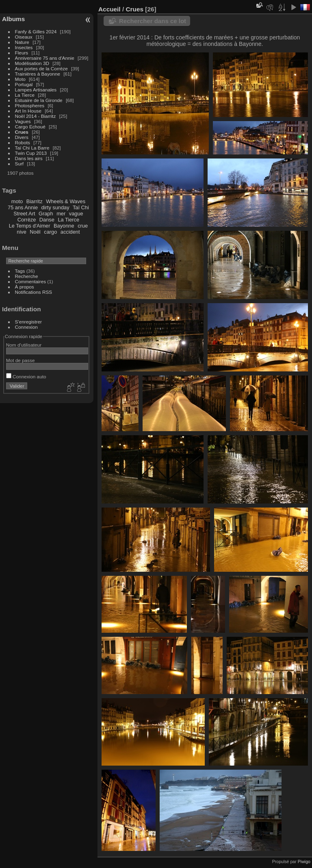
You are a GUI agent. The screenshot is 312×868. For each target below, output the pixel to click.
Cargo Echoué (30, 127)
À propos (25, 287)
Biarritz (35, 201)
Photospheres (30, 105)
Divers (22, 137)
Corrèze (27, 220)
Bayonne (64, 226)
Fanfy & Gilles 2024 (36, 31)
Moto (20, 79)
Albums (13, 19)
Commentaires (31, 281)
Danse (47, 220)
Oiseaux (24, 37)
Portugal (24, 84)
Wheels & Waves (66, 201)
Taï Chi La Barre (32, 148)
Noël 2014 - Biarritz (36, 116)
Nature (22, 42)
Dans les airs (29, 158)
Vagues (23, 121)
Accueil (109, 9)
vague (76, 214)
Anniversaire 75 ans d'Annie (45, 58)
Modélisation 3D (32, 63)
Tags (20, 271)
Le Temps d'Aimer (30, 226)
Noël (35, 232)
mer (61, 214)
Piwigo (304, 861)
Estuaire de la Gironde (39, 100)
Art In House (28, 111)
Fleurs (22, 53)
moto (17, 201)
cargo (50, 232)
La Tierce (25, 95)
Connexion (26, 327)
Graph (46, 214)
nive (21, 232)
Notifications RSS (34, 292)
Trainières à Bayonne (38, 74)
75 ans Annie (23, 207)
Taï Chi (81, 207)
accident (70, 232)
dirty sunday (55, 207)
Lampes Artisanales (36, 90)
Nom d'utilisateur (24, 345)
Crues (22, 132)
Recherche (27, 276)
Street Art (24, 214)
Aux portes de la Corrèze (41, 68)
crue (83, 226)
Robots (23, 142)
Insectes (24, 47)
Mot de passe (21, 360)
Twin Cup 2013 (31, 153)
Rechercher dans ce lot (153, 21)
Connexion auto (26, 376)
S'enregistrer (28, 322)
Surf (19, 164)
